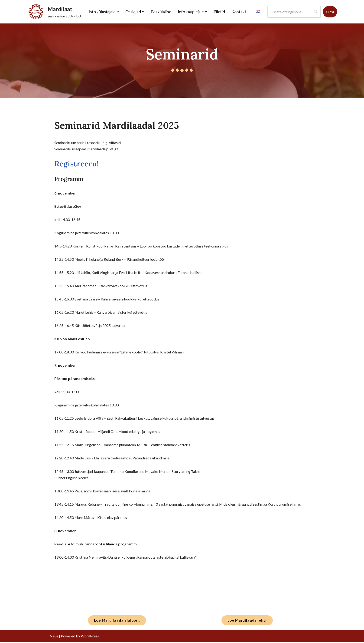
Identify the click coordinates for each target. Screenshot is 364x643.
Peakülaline (161, 12)
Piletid (219, 12)
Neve (54, 637)
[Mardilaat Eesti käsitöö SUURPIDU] (54, 12)
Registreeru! (76, 164)
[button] (118, 12)
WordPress (90, 637)
